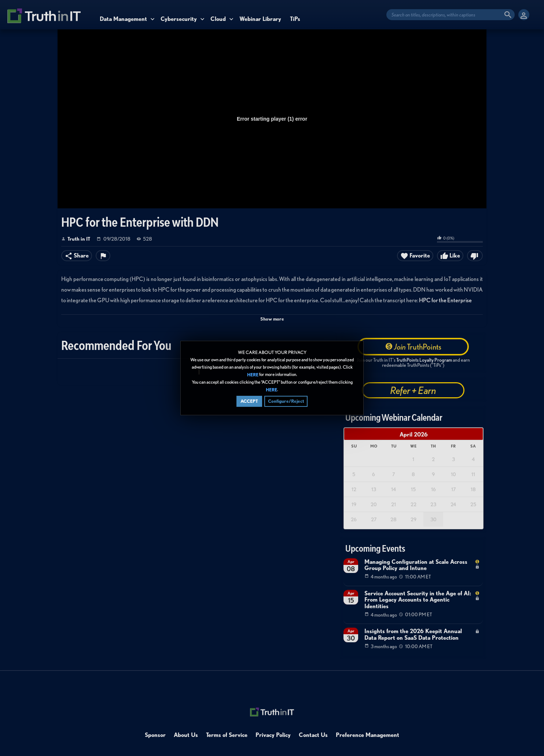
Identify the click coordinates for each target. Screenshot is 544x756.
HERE (253, 375)
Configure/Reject (286, 401)
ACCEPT (249, 401)
